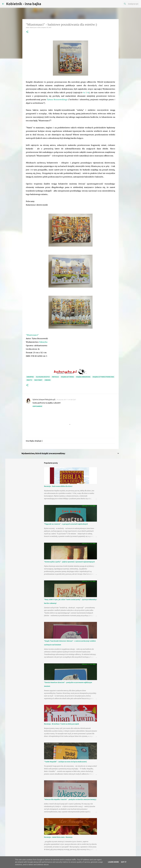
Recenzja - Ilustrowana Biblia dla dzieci (58, 486)
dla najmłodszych (43, 377)
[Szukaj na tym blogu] (128, 4)
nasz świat (38, 380)
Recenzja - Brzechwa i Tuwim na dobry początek (62, 724)
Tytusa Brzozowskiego (57, 100)
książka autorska (67, 377)
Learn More (113, 862)
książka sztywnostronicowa (103, 377)
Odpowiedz (37, 406)
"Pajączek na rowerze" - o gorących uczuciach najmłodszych (66, 524)
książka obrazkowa (83, 377)
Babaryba (43, 342)
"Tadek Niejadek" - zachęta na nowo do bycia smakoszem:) (65, 762)
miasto (29, 380)
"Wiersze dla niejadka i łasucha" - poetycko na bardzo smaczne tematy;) (70, 799)
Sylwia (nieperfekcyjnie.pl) (44, 399)
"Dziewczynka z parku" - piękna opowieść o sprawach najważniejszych (69, 562)
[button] (27, 32)
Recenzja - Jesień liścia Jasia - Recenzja (58, 837)
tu (84, 92)
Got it (124, 862)
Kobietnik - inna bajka (24, 4)
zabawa (48, 380)
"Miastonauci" (32, 335)
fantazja (55, 377)
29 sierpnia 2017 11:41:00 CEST (66, 400)
